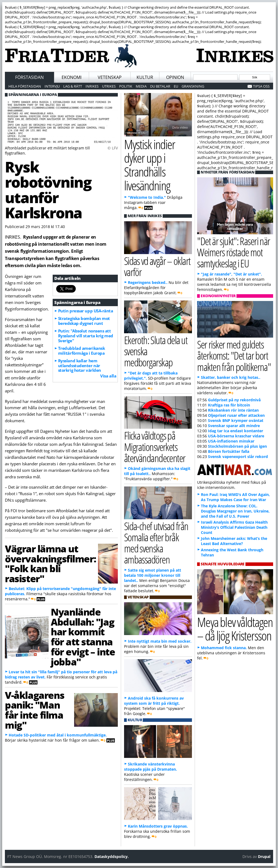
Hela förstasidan (25, 86)
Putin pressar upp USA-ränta (86, 311)
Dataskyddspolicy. (112, 856)
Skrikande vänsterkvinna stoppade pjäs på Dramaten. (151, 767)
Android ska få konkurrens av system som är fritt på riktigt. (154, 701)
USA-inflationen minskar (231, 441)
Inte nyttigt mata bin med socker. (160, 641)
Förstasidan (29, 77)
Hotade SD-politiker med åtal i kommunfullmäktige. (58, 735)
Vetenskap (110, 77)
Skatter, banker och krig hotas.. (231, 377)
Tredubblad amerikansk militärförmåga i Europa (82, 351)
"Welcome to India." (147, 197)
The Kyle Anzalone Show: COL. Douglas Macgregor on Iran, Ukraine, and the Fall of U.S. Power (235, 511)
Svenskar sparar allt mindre (234, 426)
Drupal (264, 856)
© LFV (113, 148)
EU (176, 86)
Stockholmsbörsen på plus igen (237, 446)
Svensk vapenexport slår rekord (238, 457)
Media (141, 86)
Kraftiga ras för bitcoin (229, 405)
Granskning (193, 86)
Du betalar (160, 86)
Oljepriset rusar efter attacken (236, 415)
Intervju (52, 86)
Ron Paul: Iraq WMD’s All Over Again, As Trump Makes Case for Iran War (235, 497)
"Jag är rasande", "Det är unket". (231, 274)
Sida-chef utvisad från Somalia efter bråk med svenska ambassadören (156, 543)
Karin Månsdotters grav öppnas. (158, 826)
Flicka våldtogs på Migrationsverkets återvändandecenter (155, 446)
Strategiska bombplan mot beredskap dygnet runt (84, 321)
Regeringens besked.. (148, 282)
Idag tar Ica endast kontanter (236, 431)
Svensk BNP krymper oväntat (236, 420)
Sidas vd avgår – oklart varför (157, 266)
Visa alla (108, 376)
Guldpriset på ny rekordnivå (234, 400)
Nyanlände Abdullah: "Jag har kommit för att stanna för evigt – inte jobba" (83, 637)
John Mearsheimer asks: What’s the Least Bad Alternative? (234, 541)
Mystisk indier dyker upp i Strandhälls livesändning (150, 165)
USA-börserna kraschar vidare (236, 436)
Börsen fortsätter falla (229, 451)
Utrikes (109, 86)
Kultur (145, 77)
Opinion (175, 77)
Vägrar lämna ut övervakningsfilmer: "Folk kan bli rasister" (50, 563)
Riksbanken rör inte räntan (233, 410)
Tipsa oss (261, 86)
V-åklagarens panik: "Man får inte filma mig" (34, 710)
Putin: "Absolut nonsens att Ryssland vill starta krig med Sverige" (86, 336)
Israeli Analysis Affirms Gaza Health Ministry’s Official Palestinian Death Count (234, 527)
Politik (126, 86)
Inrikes (92, 86)
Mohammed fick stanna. (224, 648)
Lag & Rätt (73, 86)
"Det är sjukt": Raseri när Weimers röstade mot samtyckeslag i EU (233, 252)
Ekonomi (72, 77)
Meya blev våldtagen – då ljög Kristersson (235, 629)
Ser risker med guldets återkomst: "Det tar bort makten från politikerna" (234, 355)
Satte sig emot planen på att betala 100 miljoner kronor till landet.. (153, 575)
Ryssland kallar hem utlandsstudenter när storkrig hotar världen (80, 366)
